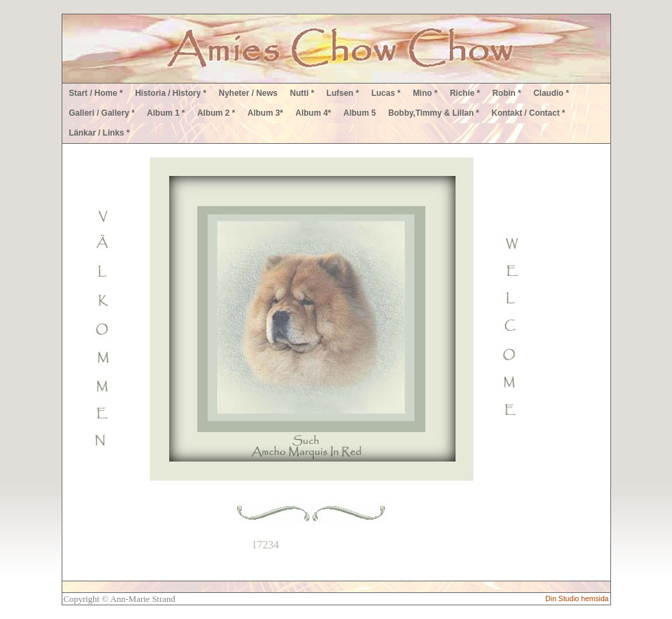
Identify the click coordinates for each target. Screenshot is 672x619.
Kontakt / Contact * (528, 113)
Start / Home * (96, 93)
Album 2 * (216, 113)
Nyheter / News (248, 93)
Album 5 (359, 113)
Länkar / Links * (100, 133)
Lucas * (386, 93)
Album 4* (313, 113)
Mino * (425, 93)
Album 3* (265, 113)
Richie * (465, 93)
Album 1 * (166, 113)
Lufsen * (343, 93)
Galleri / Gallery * (102, 113)
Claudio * (551, 93)
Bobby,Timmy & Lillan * (434, 113)
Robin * (507, 93)
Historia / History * (171, 93)
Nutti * (302, 93)
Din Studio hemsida (577, 598)
